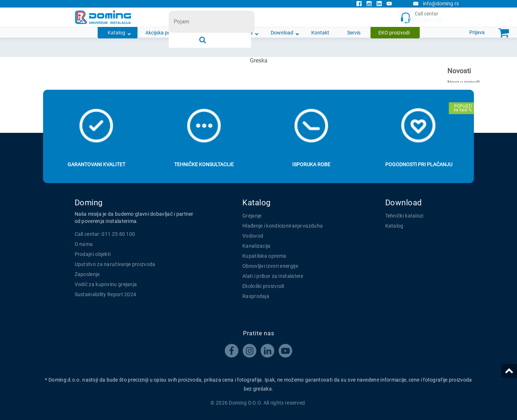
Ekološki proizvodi (263, 286)
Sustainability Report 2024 (106, 294)
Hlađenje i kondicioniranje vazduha (283, 226)
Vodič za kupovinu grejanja (106, 284)
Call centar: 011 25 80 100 (105, 234)
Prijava (477, 32)
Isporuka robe (311, 164)
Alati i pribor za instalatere (273, 276)
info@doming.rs (436, 4)
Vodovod (253, 236)
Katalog (117, 33)
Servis (354, 33)
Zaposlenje (87, 274)
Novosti (209, 33)
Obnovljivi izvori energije (270, 266)
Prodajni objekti (93, 254)
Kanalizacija (257, 246)
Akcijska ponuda (164, 33)
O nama (244, 33)
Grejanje (252, 216)
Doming (89, 203)
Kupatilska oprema (264, 256)
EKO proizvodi (394, 33)
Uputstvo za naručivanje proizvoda (115, 264)
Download (282, 33)
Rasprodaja (256, 296)
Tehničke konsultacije (204, 164)
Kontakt (320, 33)
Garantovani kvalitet (96, 164)
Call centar (421, 17)
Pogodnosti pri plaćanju (419, 164)
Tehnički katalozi (404, 216)
